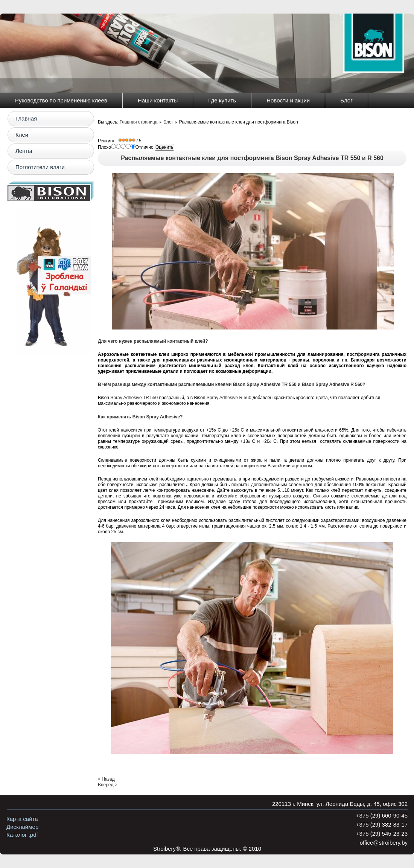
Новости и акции (288, 100)
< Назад (106, 779)
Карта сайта (22, 819)
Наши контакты (158, 100)
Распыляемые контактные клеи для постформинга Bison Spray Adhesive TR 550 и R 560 (252, 158)
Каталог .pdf (22, 835)
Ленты (24, 151)
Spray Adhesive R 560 (229, 398)
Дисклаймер (22, 827)
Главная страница (139, 122)
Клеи (22, 135)
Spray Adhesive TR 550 (134, 398)
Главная (26, 118)
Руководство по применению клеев (61, 100)
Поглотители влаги (40, 167)
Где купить (222, 100)
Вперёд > (108, 785)
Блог (346, 100)
